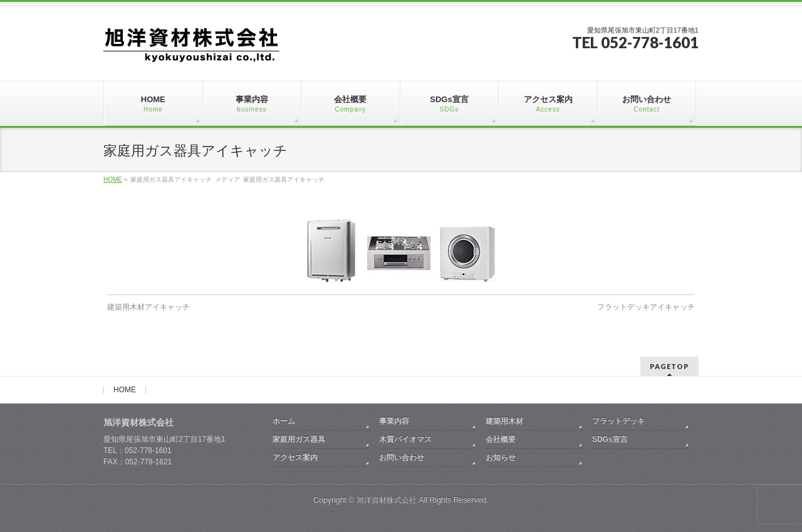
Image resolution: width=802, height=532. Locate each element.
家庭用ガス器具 (299, 439)
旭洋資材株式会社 (387, 500)
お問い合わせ (402, 457)
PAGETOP (669, 366)
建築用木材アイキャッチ (148, 307)
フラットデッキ (618, 421)
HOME (125, 390)
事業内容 (394, 421)
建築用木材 (504, 421)
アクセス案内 (295, 457)
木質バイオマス (405, 439)
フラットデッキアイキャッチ (646, 307)
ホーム (284, 421)
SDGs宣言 (610, 439)
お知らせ (501, 457)
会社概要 (501, 439)
